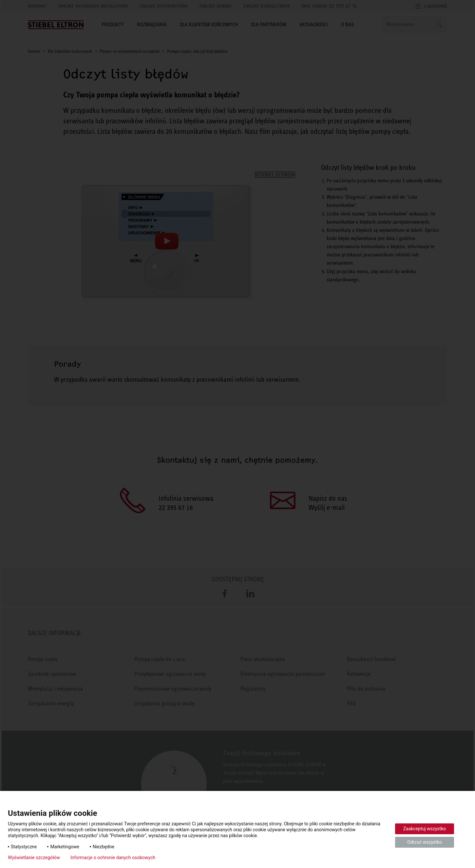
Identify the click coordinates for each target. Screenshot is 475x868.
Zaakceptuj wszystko (425, 829)
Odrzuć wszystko (425, 842)
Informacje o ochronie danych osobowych (113, 858)
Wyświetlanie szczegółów (34, 858)
